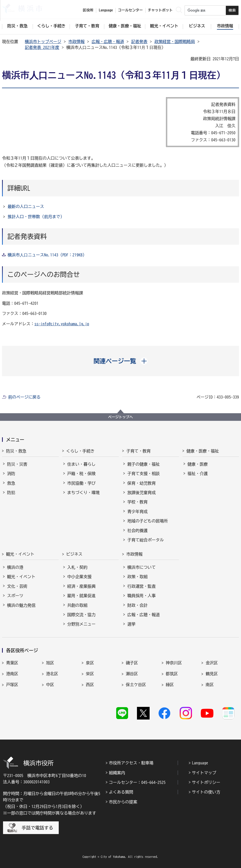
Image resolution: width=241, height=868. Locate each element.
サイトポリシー (206, 782)
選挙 (131, 624)
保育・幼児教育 (142, 483)
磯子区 (132, 663)
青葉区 (12, 663)
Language (200, 763)
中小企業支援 (79, 577)
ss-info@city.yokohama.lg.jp (62, 324)
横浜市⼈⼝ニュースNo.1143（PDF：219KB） (47, 255)
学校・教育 (137, 502)
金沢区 (212, 663)
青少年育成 (137, 512)
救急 (11, 483)
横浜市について (142, 567)
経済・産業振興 (82, 586)
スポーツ (15, 596)
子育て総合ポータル (146, 540)
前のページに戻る (24, 397)
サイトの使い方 (206, 792)
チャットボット (160, 10)
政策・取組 (137, 577)
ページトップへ (120, 417)
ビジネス (74, 554)
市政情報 (76, 42)
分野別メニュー (82, 624)
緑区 (170, 685)
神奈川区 (174, 663)
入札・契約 (77, 567)
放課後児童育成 (142, 493)
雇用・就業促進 (82, 596)
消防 (11, 474)
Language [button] (106, 10)
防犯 (11, 493)
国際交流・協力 (82, 615)
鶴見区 (212, 674)
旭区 (50, 663)
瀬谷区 (132, 674)
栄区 (90, 674)
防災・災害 (17, 464)
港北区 (52, 674)
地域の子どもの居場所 (148, 521)
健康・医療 (198, 464)
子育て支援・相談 (144, 474)
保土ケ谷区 (136, 685)
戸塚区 (12, 685)
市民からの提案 (123, 802)
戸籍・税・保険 (82, 474)
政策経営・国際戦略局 (175, 42)
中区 (50, 685)
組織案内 (117, 773)
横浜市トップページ (43, 42)
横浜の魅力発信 (21, 605)
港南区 (12, 674)
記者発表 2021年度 (42, 47)
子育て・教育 (138, 451)
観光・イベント (20, 554)
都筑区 (172, 674)
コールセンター (130, 10)
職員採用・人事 (142, 596)
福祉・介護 (198, 474)
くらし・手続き (81, 451)
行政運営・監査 (142, 586)
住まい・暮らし (82, 464)
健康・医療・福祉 (203, 451)
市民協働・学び (82, 483)
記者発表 (139, 42)
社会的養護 (137, 531)
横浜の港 (15, 567)
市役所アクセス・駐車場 (131, 763)
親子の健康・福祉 (144, 464)
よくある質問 (121, 792)
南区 (210, 685)
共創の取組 (77, 605)
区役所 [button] (88, 10)
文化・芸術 (17, 586)
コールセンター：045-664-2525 (137, 782)
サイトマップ (204, 773)
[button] (121, 361)
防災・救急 (16, 451)
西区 (90, 685)
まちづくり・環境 (84, 493)
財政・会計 (137, 605)
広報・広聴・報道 (108, 42)
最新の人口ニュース (26, 206)
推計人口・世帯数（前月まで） (36, 217)
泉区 (90, 663)
